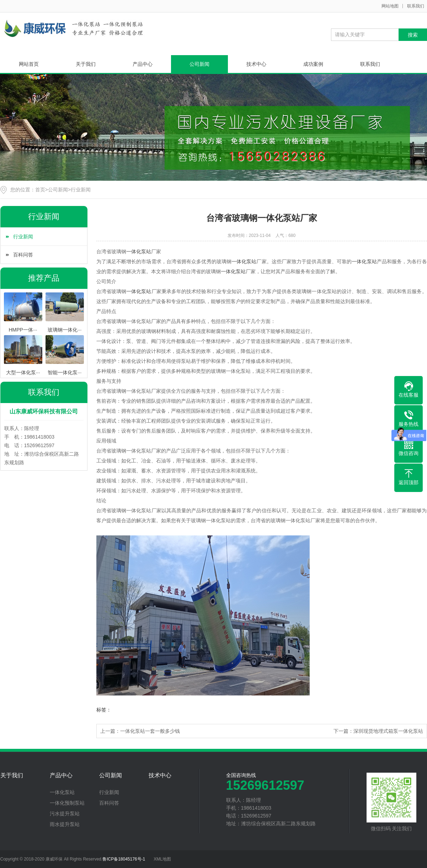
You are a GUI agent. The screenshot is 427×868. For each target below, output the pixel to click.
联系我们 (416, 6)
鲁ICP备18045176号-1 (124, 859)
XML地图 (162, 859)
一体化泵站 (139, 252)
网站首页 (29, 64)
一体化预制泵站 (67, 803)
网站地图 (390, 6)
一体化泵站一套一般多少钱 (150, 731)
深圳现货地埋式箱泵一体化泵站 (388, 731)
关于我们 (86, 64)
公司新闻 (199, 64)
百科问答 (23, 255)
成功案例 (313, 64)
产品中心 (143, 64)
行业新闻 (81, 190)
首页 (40, 190)
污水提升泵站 (65, 814)
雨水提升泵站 (65, 824)
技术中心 (256, 64)
